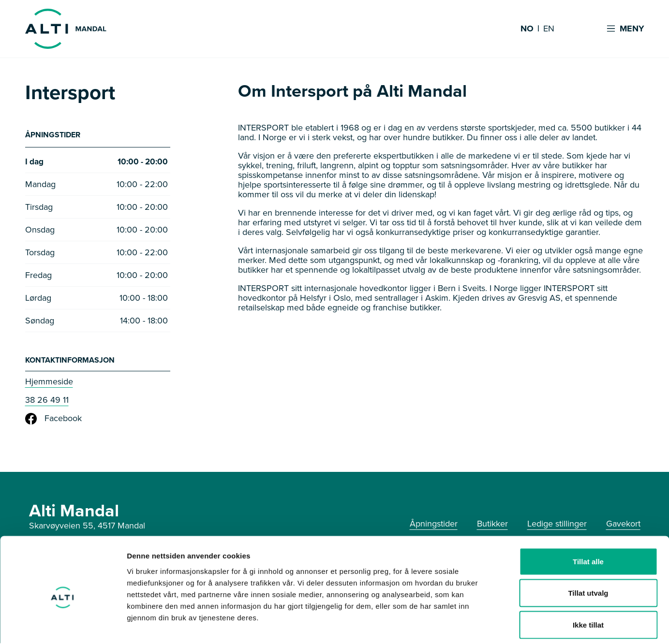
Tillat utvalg (588, 549)
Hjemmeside (49, 382)
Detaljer (515, 625)
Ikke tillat (588, 580)
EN (549, 29)
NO (527, 29)
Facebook (53, 420)
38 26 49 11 (47, 401)
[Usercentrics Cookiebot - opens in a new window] (63, 625)
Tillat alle (588, 517)
